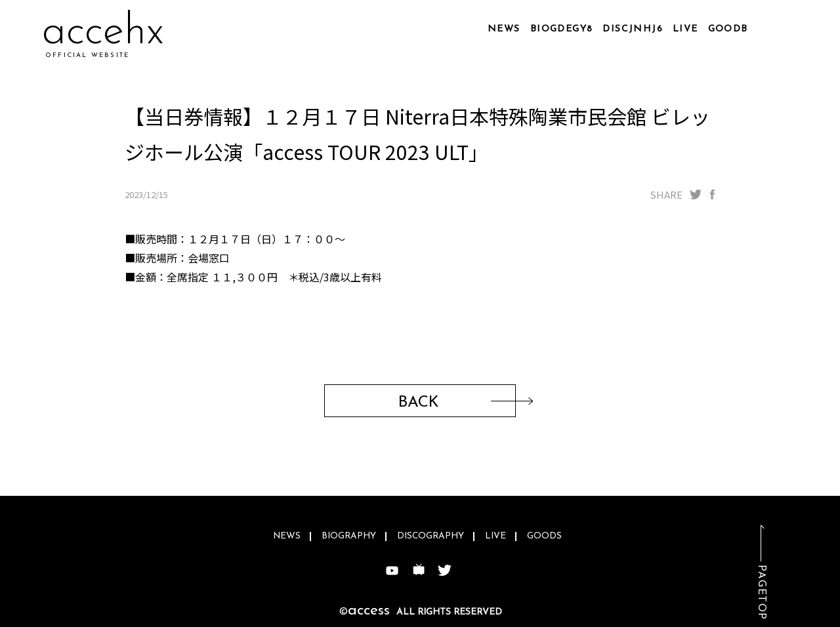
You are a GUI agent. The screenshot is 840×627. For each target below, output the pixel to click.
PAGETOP (761, 593)
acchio (99, 32)
